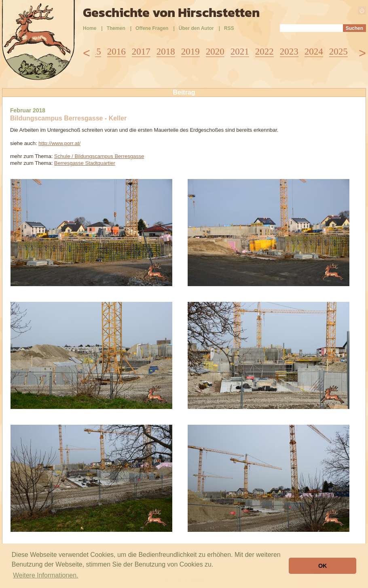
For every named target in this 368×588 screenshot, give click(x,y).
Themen (116, 28)
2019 (190, 52)
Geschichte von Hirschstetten (171, 13)
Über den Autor (196, 28)
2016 (116, 52)
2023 (289, 52)
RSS (229, 28)
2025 (338, 52)
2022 (264, 52)
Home (90, 28)
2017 (141, 52)
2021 (240, 52)
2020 (215, 52)
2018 (166, 52)
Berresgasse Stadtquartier (85, 163)
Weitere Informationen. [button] (46, 575)
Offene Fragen (152, 28)
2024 (314, 52)
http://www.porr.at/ (59, 143)
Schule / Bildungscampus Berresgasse (99, 156)
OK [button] (323, 566)
